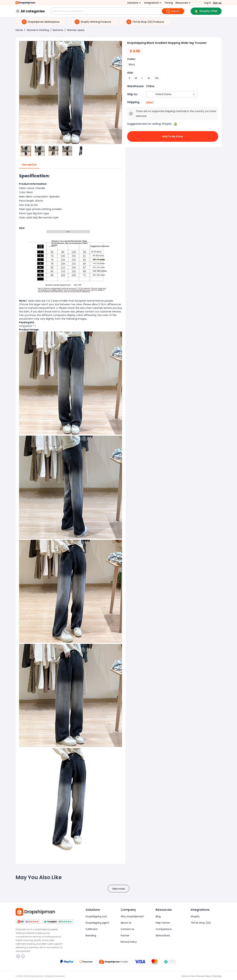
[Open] (194, 94)
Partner (125, 935)
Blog (158, 916)
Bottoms (58, 30)
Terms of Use (188, 976)
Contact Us (127, 929)
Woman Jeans (76, 30)
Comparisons (164, 929)
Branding (91, 935)
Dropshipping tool (96, 916)
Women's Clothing (38, 30)
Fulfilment (92, 929)
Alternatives (163, 935)
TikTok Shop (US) (201, 923)
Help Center (163, 923)
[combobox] (167, 94)
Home (19, 30)
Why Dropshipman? (132, 916)
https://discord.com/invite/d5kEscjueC (23, 956)
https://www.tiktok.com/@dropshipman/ (18, 956)
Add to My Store (173, 136)
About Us (126, 923)
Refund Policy (129, 942)
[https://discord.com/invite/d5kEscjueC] (23, 956)
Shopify (195, 916)
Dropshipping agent (97, 923)
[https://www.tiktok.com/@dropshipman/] (18, 956)
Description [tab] (29, 165)
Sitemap (217, 976)
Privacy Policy (204, 976)
